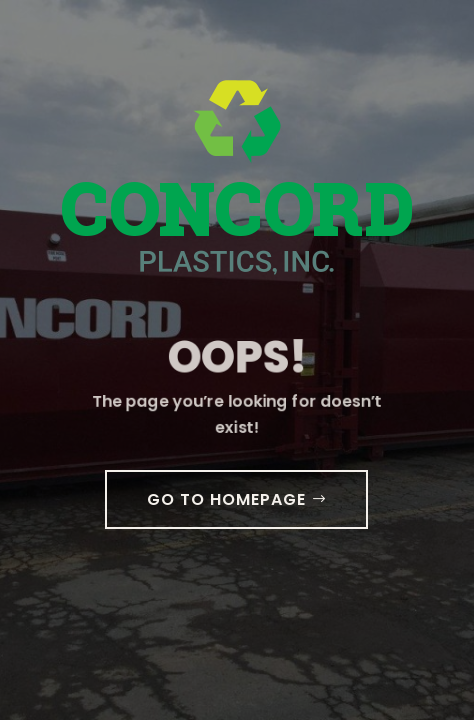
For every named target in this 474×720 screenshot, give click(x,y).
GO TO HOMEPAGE (226, 499)
